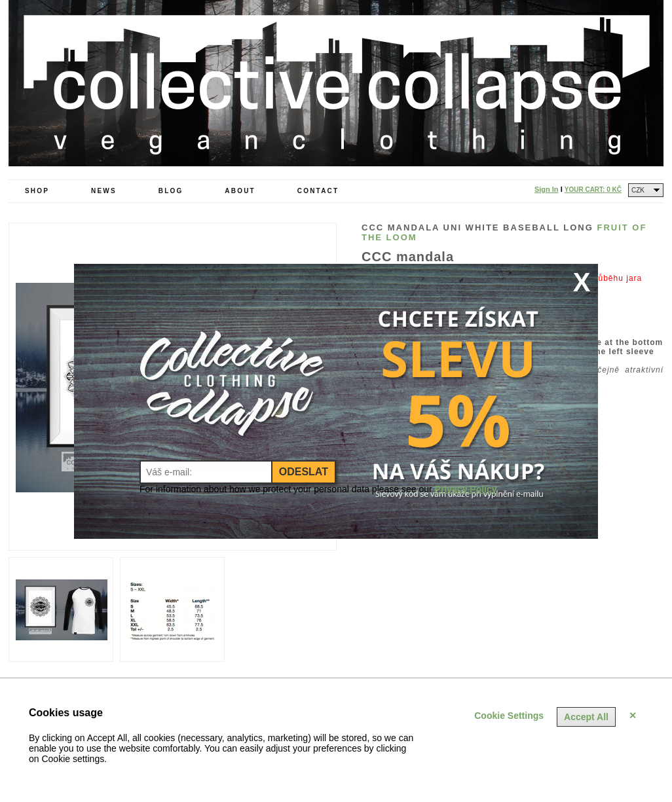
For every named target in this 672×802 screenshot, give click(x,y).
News (104, 191)
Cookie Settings (509, 716)
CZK (638, 190)
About (240, 191)
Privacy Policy (466, 489)
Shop (37, 191)
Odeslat (304, 472)
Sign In (547, 189)
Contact (318, 191)
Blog (171, 191)
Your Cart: (593, 190)
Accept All (586, 717)
